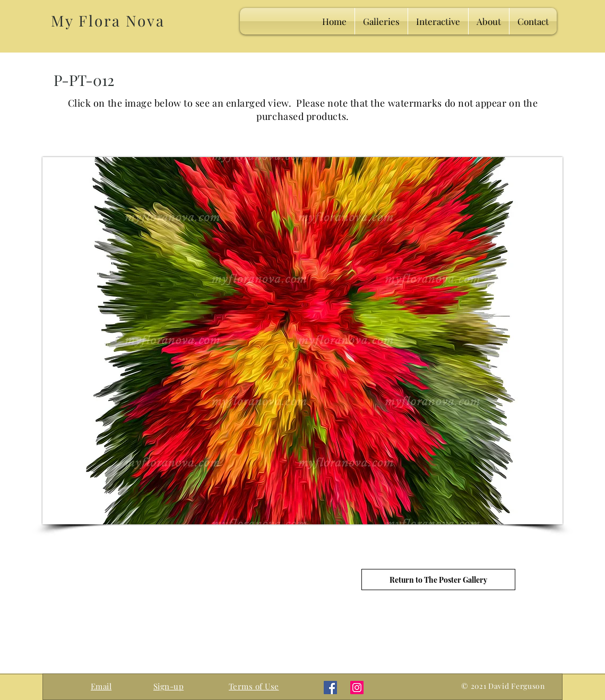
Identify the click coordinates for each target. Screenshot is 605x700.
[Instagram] (357, 688)
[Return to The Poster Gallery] (438, 580)
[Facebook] (330, 688)
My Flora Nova (108, 20)
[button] (168, 686)
